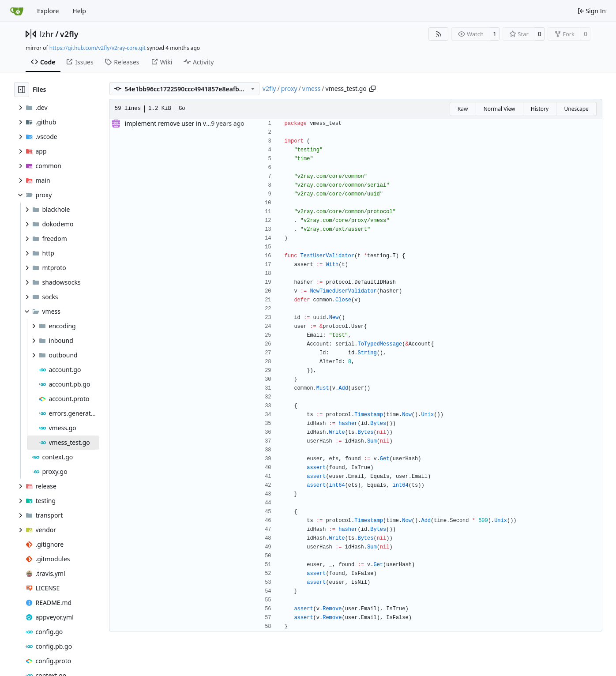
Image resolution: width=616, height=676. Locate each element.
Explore (48, 11)
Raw (463, 109)
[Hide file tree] (22, 90)
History (540, 109)
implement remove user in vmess (173, 123)
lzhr (47, 34)
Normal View (500, 109)
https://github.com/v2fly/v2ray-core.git (98, 48)
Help (79, 11)
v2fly (69, 34)
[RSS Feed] (439, 34)
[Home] (17, 11)
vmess (312, 88)
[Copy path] (372, 89)
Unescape (576, 109)
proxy (289, 88)
